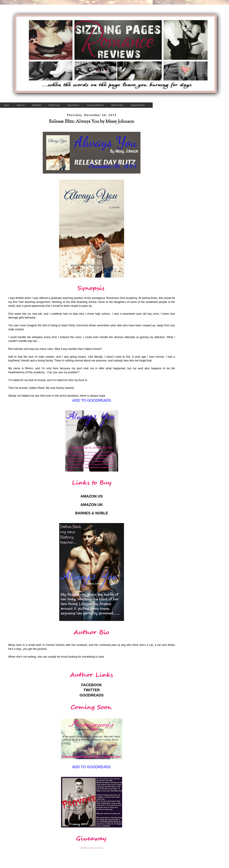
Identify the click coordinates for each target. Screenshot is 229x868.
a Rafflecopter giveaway (92, 848)
